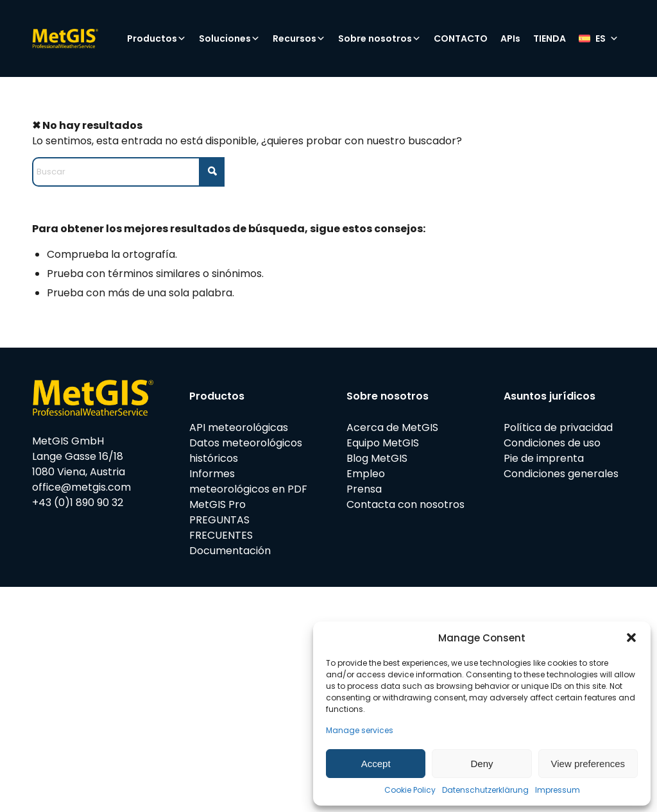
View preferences (588, 764)
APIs (510, 38)
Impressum (558, 790)
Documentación (230, 551)
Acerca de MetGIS (392, 427)
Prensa (364, 489)
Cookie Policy (410, 790)
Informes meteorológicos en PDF (248, 481)
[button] (631, 638)
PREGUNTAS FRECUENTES (221, 528)
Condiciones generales (561, 474)
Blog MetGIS (377, 458)
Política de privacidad (558, 427)
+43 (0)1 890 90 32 (78, 503)
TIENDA (550, 38)
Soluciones (229, 38)
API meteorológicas (239, 427)
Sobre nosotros (380, 38)
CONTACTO (461, 38)
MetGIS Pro (218, 504)
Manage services (360, 730)
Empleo (366, 474)
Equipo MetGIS (383, 443)
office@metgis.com (81, 487)
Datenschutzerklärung (485, 790)
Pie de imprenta (544, 458)
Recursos (299, 38)
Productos (157, 38)
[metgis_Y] (87, 38)
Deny (482, 764)
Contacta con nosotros (405, 504)
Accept (376, 764)
